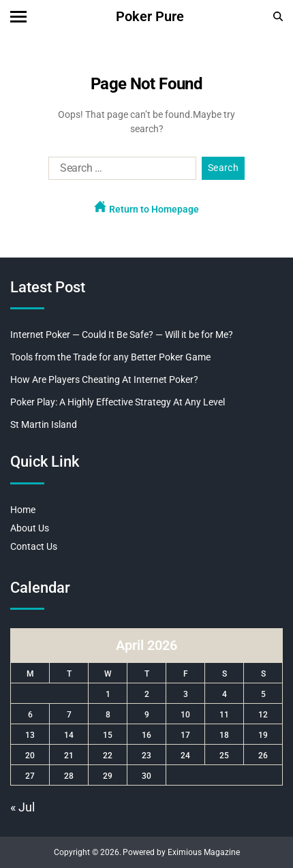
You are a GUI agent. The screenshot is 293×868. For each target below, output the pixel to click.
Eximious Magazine (204, 852)
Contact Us (34, 546)
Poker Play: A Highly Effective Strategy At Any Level (118, 402)
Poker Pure (150, 16)
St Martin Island (44, 424)
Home (23, 510)
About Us (30, 528)
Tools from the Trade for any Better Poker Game (110, 357)
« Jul (22, 807)
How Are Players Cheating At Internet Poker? (104, 379)
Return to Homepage (146, 207)
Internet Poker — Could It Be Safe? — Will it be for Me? (122, 335)
